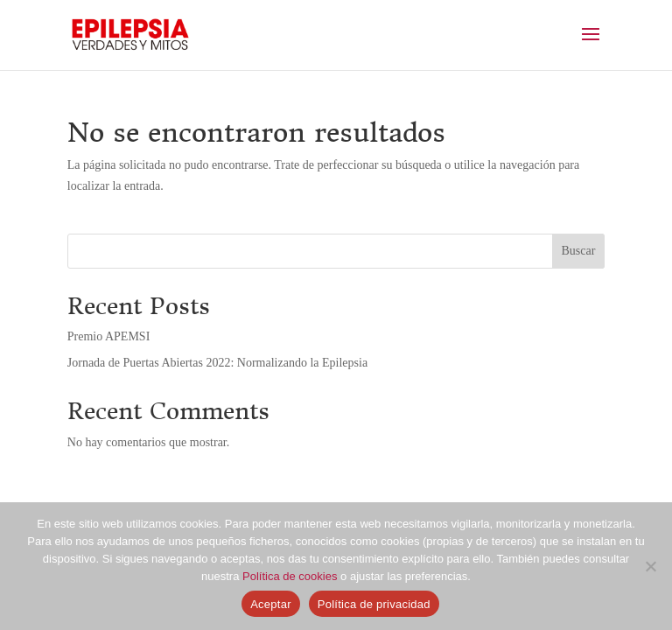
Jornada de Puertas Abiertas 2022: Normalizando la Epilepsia (217, 363)
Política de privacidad (374, 604)
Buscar (579, 251)
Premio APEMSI (109, 336)
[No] (650, 566)
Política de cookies (290, 576)
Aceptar (271, 604)
